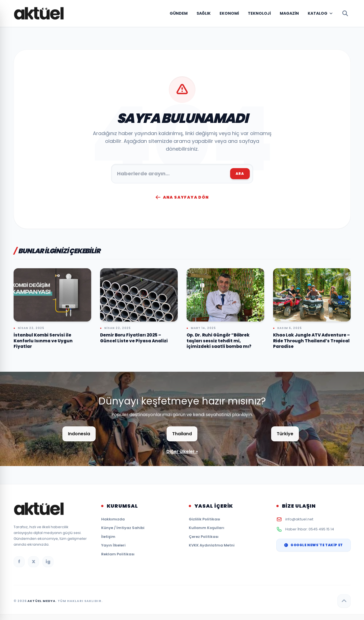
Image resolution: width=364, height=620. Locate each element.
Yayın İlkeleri (113, 545)
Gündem (179, 13)
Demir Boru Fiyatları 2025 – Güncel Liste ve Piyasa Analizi (134, 338)
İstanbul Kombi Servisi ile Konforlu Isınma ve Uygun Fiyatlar (43, 341)
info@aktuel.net (299, 519)
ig (48, 562)
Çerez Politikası (204, 537)
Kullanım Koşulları (207, 528)
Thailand (182, 434)
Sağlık (204, 13)
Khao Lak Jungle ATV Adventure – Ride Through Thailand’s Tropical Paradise (311, 341)
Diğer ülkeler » (182, 451)
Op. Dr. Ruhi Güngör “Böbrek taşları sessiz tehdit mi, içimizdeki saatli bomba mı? (219, 341)
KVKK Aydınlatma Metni (212, 545)
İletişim (108, 537)
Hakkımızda (113, 519)
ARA (240, 174)
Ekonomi (229, 13)
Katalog (318, 13)
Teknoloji (259, 13)
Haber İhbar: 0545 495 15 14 (310, 529)
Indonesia (79, 434)
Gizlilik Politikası (204, 519)
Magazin (289, 13)
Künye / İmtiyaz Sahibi (123, 528)
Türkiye (285, 434)
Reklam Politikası (118, 554)
